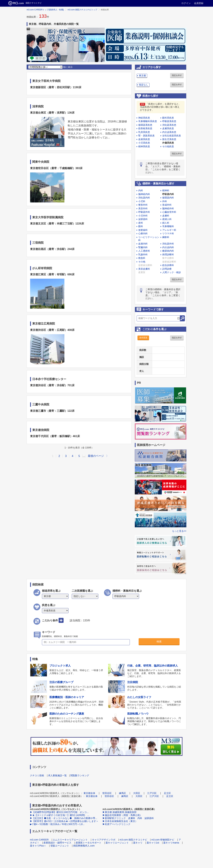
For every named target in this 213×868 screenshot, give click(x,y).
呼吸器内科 (168, 194)
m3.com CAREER (39, 840)
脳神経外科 (168, 208)
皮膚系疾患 (168, 128)
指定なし (144, 85)
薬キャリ (138, 843)
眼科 (141, 226)
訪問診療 (167, 269)
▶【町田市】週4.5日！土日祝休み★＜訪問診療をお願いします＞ (64, 821)
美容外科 (143, 208)
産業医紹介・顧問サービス (57, 843)
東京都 (142, 76)
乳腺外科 (143, 254)
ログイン (186, 3)
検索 (159, 641)
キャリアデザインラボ (104, 840)
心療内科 (143, 233)
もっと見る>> (179, 531)
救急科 (142, 258)
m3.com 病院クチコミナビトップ (82, 10)
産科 (141, 223)
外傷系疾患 (168, 143)
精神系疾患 (144, 146)
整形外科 (143, 205)
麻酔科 (166, 237)
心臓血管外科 (169, 212)
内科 (141, 190)
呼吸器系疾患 (169, 121)
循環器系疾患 (145, 125)
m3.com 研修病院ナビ (163, 840)
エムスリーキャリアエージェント (70, 840)
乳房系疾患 (144, 132)
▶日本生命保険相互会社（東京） (120, 821)
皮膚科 (166, 216)
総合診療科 (168, 265)
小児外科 (143, 216)
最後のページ (96, 456)
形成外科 (167, 205)
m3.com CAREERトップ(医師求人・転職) (45, 10)
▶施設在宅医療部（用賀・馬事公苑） (122, 815)
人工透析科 (144, 251)
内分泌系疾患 (169, 132)
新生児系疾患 (169, 139)
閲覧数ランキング (80, 775)
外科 (165, 201)
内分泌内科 (168, 247)
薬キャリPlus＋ (38, 846)
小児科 (142, 201)
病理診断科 (168, 254)
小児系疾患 (144, 143)
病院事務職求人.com (84, 846)
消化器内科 (144, 198)
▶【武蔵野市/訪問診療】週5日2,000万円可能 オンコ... (59, 812)
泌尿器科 (143, 219)
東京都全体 (89, 793)
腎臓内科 (143, 247)
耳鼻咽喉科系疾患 (148, 121)
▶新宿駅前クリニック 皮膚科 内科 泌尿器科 (128, 818)
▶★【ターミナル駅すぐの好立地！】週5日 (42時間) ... (60, 815)
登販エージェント (60, 846)
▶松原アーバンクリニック (116, 824)
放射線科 (143, 230)
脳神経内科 (144, 194)
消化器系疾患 (169, 125)
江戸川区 (152, 793)
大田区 (137, 793)
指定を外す (177, 75)
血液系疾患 (144, 139)
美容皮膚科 (144, 269)
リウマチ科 (168, 233)
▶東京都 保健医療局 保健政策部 (119, 812)
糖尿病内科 (168, 251)
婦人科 (166, 223)
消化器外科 (168, 244)
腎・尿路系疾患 (146, 136)
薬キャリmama (171, 843)
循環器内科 (168, 198)
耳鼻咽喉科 (168, 226)
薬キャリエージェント (117, 843)
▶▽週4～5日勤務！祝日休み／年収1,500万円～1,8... (57, 824)
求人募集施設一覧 (57, 775)
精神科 (166, 190)
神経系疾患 (144, 118)
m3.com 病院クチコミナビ (133, 840)
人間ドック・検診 (172, 272)
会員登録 (199, 3)
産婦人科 (167, 219)
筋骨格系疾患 (145, 128)
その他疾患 (168, 146)
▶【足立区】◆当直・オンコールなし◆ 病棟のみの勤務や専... (64, 818)
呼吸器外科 (144, 212)
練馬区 (122, 793)
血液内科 (143, 244)
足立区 (167, 793)
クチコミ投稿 (37, 775)
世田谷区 (107, 793)
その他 (142, 262)
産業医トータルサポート (89, 843)
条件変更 (143, 338)
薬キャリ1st (153, 843)
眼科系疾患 (168, 118)
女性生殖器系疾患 (172, 136)
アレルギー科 (169, 230)
